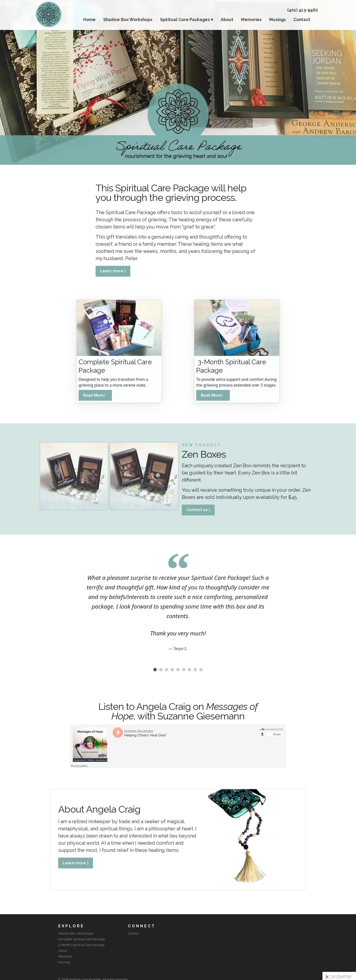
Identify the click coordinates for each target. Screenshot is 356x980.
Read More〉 (95, 395)
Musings (278, 20)
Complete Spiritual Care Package (82, 939)
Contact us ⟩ (198, 510)
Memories (251, 20)
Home (89, 20)
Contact (302, 20)
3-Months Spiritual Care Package (81, 945)
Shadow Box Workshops (128, 20)
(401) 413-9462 (303, 10)
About (227, 20)
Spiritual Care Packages (185, 20)
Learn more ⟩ (113, 271)
